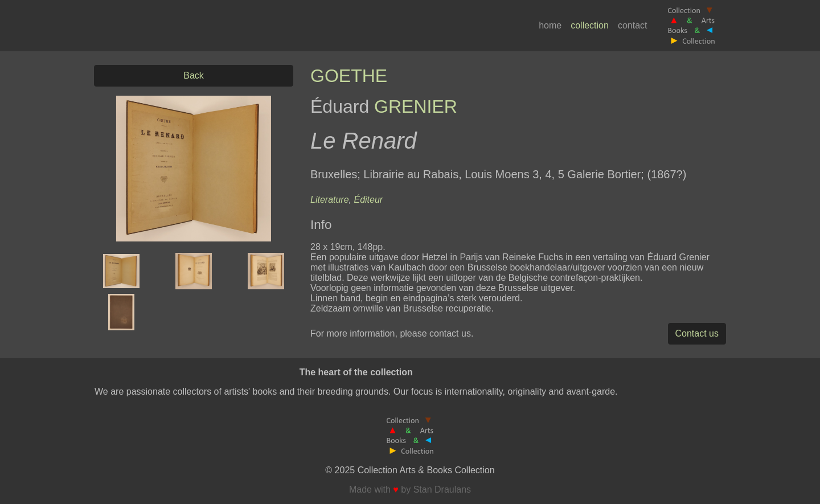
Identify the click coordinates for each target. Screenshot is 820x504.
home (550, 25)
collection (590, 25)
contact (633, 25)
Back (194, 75)
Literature (330, 200)
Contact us (697, 333)
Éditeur (368, 200)
